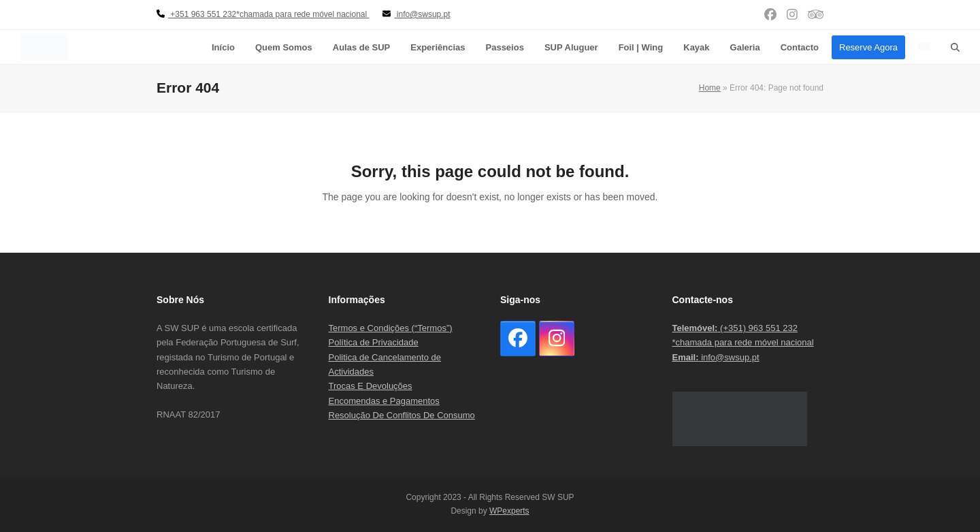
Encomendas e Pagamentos (384, 401)
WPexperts (509, 511)
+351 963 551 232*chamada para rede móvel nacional (263, 14)
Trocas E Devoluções (371, 386)
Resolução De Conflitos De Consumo (402, 415)
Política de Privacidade (374, 342)
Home (710, 88)
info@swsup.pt (716, 357)
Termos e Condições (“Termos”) (391, 328)
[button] (955, 47)
